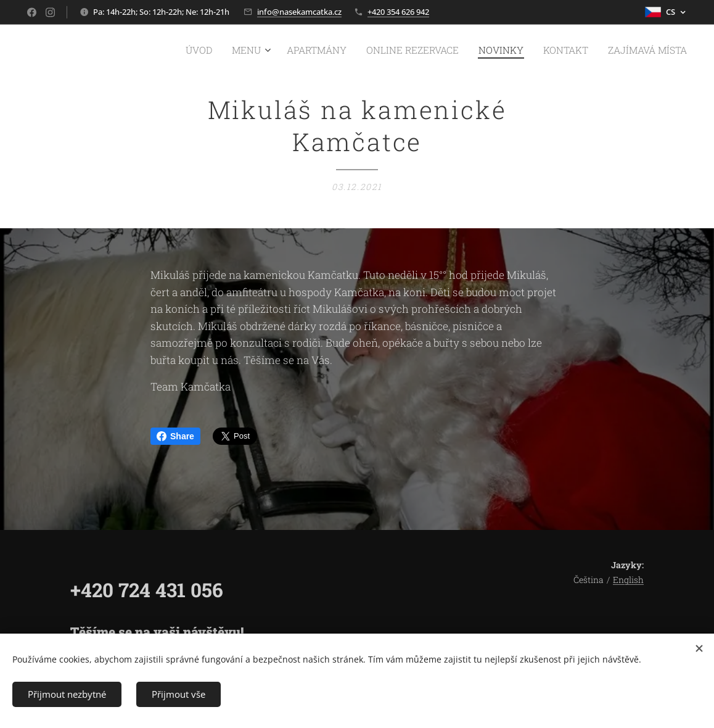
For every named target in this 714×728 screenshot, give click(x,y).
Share (175, 436)
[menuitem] (237, 50)
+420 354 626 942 (398, 12)
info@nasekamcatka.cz (299, 12)
